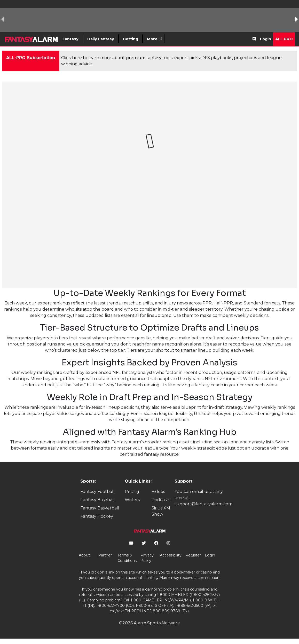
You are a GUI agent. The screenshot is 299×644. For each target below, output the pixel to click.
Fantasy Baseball (98, 500)
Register (193, 555)
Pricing (132, 492)
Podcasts (161, 500)
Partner (105, 555)
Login (266, 39)
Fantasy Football (97, 492)
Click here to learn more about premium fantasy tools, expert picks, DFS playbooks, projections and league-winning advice (172, 61)
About (84, 555)
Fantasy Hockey (97, 516)
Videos (158, 492)
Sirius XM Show (161, 511)
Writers (132, 500)
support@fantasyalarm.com (203, 504)
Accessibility (171, 555)
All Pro (284, 39)
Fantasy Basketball (100, 508)
